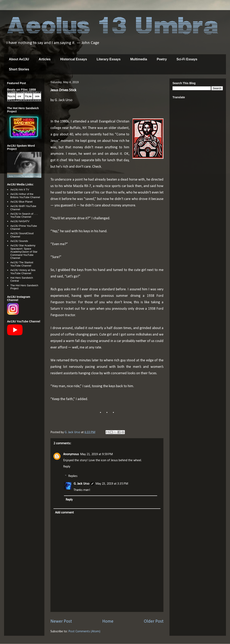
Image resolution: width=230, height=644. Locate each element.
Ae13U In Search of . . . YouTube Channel (24, 215)
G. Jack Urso (82, 484)
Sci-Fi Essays (187, 59)
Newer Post (61, 622)
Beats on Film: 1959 (21, 89)
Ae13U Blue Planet (21, 202)
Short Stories (19, 69)
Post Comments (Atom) (84, 631)
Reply (67, 467)
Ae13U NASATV (20, 221)
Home (108, 622)
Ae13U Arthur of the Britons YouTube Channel (25, 196)
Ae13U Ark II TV (20, 190)
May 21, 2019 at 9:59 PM (96, 454)
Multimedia (139, 59)
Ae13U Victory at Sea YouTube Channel (23, 272)
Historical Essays (74, 59)
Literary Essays (109, 59)
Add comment (64, 513)
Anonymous (71, 454)
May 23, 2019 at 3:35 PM (112, 484)
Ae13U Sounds (19, 241)
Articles (45, 59)
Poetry (162, 59)
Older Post (154, 622)
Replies (73, 476)
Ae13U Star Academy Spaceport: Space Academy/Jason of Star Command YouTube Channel (24, 252)
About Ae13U (19, 59)
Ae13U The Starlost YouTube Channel (22, 264)
